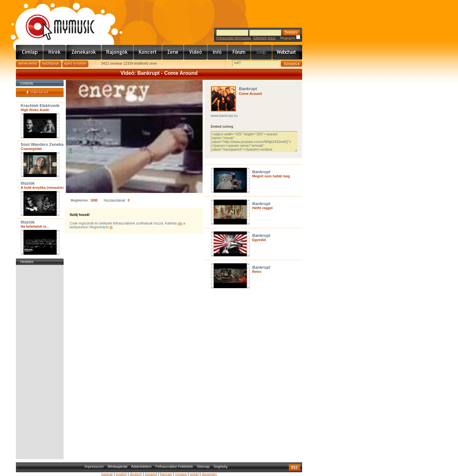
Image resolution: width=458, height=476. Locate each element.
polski (194, 474)
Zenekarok (84, 52)
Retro (257, 272)
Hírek (55, 52)
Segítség (220, 466)
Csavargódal (31, 149)
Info (217, 52)
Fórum (239, 52)
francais (166, 474)
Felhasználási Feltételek (174, 466)
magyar (107, 474)
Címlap (30, 52)
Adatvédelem (141, 466)
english (121, 474)
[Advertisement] (40, 362)
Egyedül (259, 240)
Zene (173, 52)
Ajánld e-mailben (75, 64)
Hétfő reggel (262, 208)
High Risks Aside (35, 110)
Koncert (148, 52)
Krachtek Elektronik (40, 106)
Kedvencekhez (28, 64)
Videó (196, 52)
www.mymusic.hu (55, 21)
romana (181, 474)
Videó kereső (40, 92)
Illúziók (28, 183)
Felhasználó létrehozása (233, 38)
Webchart (287, 52)
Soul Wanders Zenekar (43, 144)
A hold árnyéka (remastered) (44, 188)
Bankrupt (248, 89)
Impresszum (94, 466)
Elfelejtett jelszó (264, 38)
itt (111, 227)
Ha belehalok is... (35, 226)
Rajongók (118, 52)
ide (180, 223)
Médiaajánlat (117, 466)
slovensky (209, 474)
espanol (151, 474)
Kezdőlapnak (51, 64)
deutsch (136, 474)
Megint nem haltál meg (271, 176)
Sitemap (203, 466)
